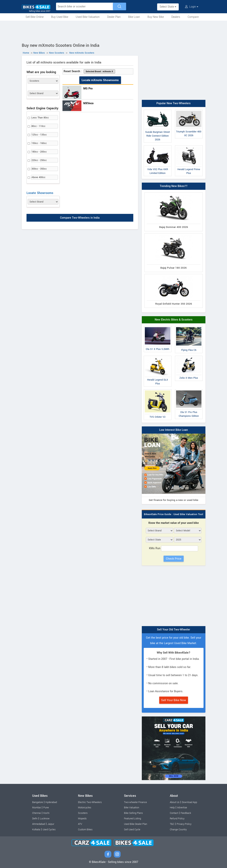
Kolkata (36, 830)
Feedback (186, 813)
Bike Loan (134, 17)
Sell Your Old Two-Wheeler (174, 630)
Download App (189, 802)
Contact (174, 813)
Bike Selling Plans (133, 813)
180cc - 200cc (39, 152)
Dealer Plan (114, 17)
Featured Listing (133, 819)
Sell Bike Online (35, 17)
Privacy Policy (184, 824)
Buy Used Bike (60, 17)
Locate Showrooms (40, 193)
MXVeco (88, 103)
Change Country (178, 830)
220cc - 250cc (39, 160)
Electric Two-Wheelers (90, 802)
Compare (193, 17)
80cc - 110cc (38, 126)
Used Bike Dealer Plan (136, 824)
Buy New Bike (156, 17)
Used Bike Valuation (88, 17)
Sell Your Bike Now (174, 700)
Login (192, 7)
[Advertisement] (114, 31)
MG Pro (88, 89)
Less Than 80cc (40, 118)
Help (172, 808)
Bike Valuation (132, 808)
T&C (172, 824)
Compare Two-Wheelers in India (80, 218)
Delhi (35, 819)
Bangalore (38, 802)
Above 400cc (38, 177)
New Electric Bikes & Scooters (174, 320)
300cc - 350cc (39, 169)
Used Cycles (49, 830)
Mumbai (37, 808)
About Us (175, 802)
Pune (46, 808)
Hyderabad (51, 802)
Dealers (176, 17)
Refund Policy (177, 819)
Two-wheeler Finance (135, 802)
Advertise (182, 808)
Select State (168, 7)
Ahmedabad (39, 824)
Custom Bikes (85, 830)
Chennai (37, 813)
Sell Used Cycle (132, 830)
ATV (80, 824)
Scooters (83, 813)
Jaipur (51, 824)
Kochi (46, 813)
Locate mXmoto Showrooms (100, 80)
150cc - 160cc (39, 143)
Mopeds (82, 819)
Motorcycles (85, 808)
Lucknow (45, 819)
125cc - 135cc (39, 135)
